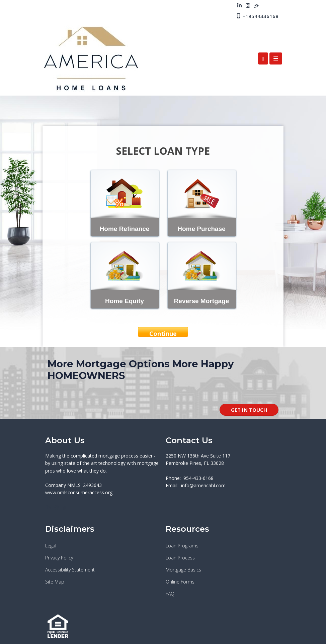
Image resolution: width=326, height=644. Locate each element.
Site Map (55, 582)
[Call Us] (263, 58)
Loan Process (180, 558)
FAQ (170, 594)
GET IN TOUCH (249, 410)
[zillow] (257, 5)
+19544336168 (257, 16)
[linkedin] (239, 5)
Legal (51, 546)
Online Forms (180, 582)
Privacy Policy (59, 558)
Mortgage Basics (183, 570)
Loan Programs (182, 546)
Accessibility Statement (70, 570)
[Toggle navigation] (276, 58)
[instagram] (248, 5)
